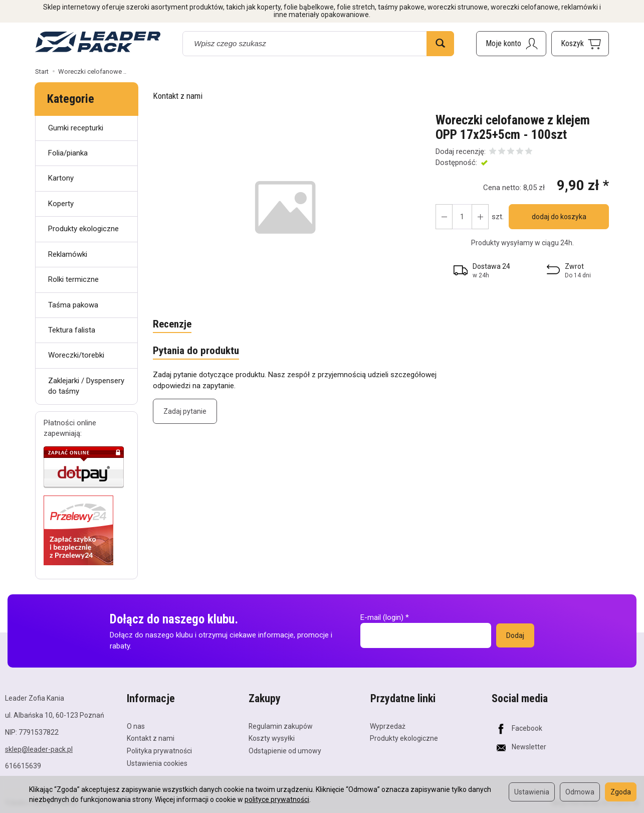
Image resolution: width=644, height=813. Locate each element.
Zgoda (621, 792)
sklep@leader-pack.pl (39, 749)
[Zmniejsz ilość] (480, 217)
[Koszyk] (580, 44)
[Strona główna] (98, 42)
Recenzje (172, 324)
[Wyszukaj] (440, 44)
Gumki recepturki (76, 128)
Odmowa (580, 792)
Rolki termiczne (73, 279)
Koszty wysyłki (272, 738)
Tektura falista (72, 330)
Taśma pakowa (73, 305)
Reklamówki (68, 254)
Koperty (61, 204)
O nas (136, 726)
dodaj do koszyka (559, 217)
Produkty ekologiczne (83, 229)
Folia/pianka (68, 153)
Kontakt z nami (178, 96)
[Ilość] (462, 217)
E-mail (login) (382, 617)
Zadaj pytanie (185, 411)
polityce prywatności (277, 799)
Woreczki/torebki (76, 355)
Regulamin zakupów (281, 726)
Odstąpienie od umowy (285, 751)
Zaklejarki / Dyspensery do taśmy (86, 386)
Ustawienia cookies (157, 763)
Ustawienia (532, 792)
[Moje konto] (511, 44)
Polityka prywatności (159, 751)
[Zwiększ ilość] (444, 217)
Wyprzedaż (388, 726)
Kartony (61, 178)
